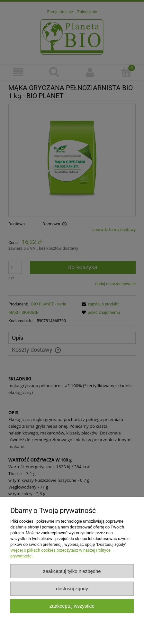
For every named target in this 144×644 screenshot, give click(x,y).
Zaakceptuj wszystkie (72, 606)
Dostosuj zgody (72, 588)
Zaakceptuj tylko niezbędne (72, 571)
